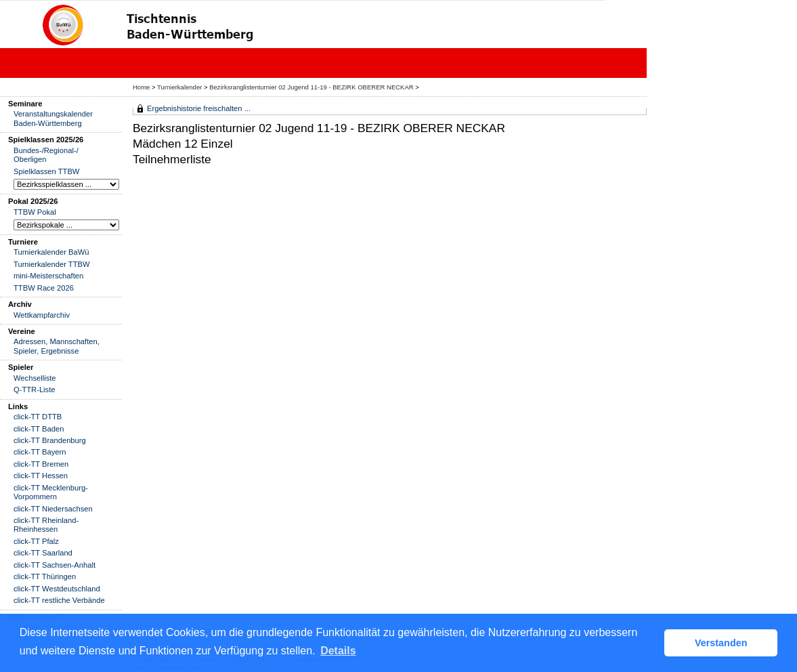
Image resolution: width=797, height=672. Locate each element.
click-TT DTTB (38, 417)
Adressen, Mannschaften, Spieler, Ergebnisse (57, 346)
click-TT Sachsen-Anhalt (55, 565)
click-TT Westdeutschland (57, 589)
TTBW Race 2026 (44, 288)
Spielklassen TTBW (46, 171)
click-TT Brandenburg (50, 440)
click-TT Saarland (43, 553)
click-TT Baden (39, 429)
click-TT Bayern (40, 452)
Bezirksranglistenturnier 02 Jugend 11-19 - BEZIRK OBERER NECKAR (311, 87)
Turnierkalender (179, 87)
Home (141, 87)
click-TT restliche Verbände (59, 600)
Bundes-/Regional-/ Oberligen (46, 155)
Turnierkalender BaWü (51, 252)
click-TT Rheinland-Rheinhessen (46, 525)
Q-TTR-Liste (35, 390)
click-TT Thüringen (45, 576)
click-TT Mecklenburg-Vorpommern (51, 492)
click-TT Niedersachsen (53, 509)
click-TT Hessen (41, 476)
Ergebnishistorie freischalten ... (199, 108)
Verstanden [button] (721, 643)
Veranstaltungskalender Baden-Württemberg (53, 118)
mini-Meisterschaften (48, 276)
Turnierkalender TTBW (52, 264)
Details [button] (338, 651)
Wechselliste (35, 378)
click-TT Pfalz (36, 541)
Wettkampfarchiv (42, 315)
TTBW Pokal (35, 212)
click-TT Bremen (41, 464)
